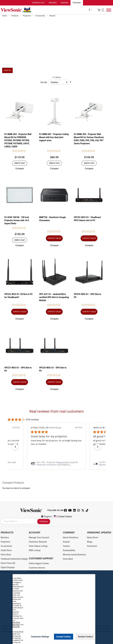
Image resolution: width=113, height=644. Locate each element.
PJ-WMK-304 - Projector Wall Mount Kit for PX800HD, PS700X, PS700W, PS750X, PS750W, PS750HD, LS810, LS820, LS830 (18, 140)
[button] (20, 169)
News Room (93, 538)
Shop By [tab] (7, 71)
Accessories (40, 16)
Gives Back (68, 559)
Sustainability (69, 550)
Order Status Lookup (38, 546)
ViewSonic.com (38, 3)
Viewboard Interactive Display (14, 559)
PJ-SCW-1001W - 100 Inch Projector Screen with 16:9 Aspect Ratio (17, 221)
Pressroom (92, 546)
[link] (56, 464)
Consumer (77, 3)
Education (53, 3)
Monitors (5, 538)
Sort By (44, 82)
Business (65, 3)
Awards (66, 542)
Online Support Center (39, 564)
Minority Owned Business (74, 555)
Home (5, 16)
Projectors (27, 16)
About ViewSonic (71, 538)
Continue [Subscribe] (44, 522)
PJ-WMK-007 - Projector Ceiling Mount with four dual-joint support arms (54, 137)
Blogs (90, 542)
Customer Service (37, 568)
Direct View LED (8, 563)
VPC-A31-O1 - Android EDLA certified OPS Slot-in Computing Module (54, 297)
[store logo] (46, 10)
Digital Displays (8, 568)
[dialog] (56, 607)
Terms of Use (15, 627)
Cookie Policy (15, 625)
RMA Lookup (35, 550)
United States (63, 517)
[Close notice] (91, 637)
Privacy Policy (16, 622)
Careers (66, 546)
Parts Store (6, 555)
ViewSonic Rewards (38, 542)
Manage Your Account (39, 538)
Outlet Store (6, 550)
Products (15, 16)
